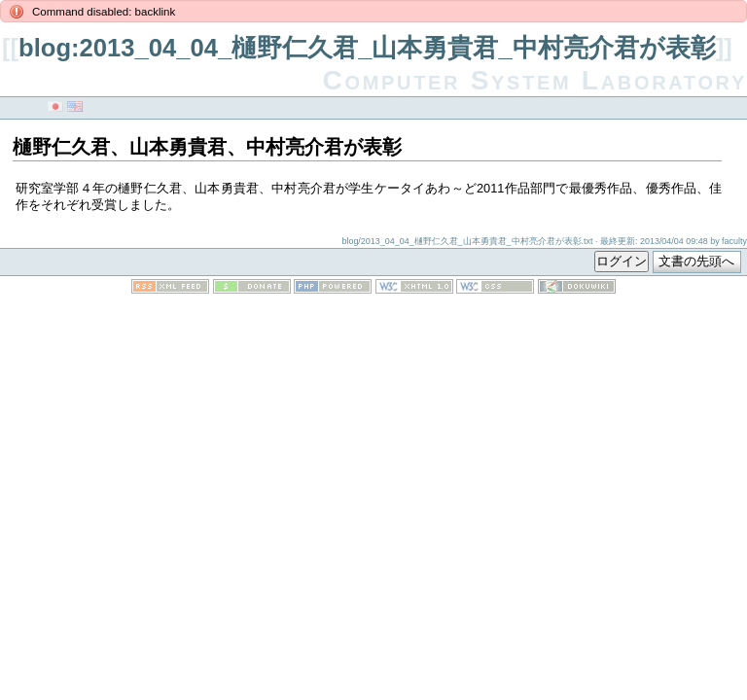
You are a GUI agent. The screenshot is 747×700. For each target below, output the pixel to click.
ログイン (622, 261)
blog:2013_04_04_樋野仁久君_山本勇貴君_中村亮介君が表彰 (367, 48)
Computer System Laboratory (535, 80)
